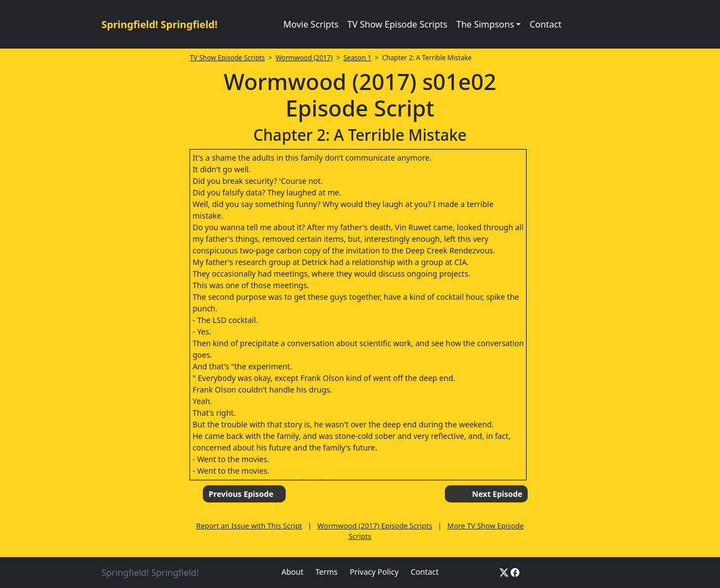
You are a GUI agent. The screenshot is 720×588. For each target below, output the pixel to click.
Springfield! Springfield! (160, 24)
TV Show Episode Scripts (398, 24)
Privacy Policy (374, 572)
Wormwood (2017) (304, 58)
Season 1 (358, 58)
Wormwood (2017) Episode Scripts (375, 526)
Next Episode (497, 494)
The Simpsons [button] (485, 24)
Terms (327, 572)
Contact (545, 24)
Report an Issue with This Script (249, 526)
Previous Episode (241, 494)
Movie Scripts (311, 24)
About (292, 572)
